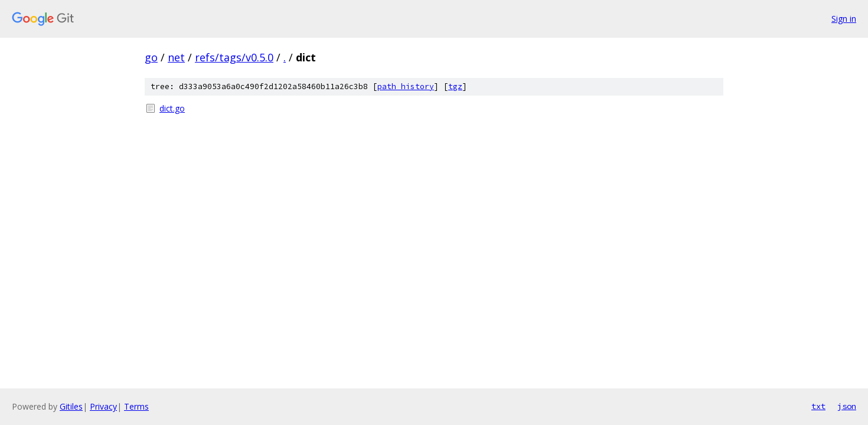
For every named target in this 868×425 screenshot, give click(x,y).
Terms (136, 406)
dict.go (172, 108)
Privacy (103, 406)
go (151, 57)
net (176, 57)
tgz (455, 86)
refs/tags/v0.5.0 (234, 57)
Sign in (844, 19)
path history (406, 86)
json (847, 406)
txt (818, 406)
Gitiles (71, 406)
